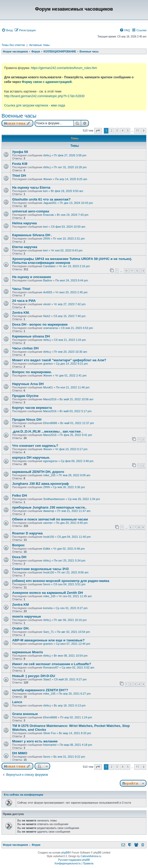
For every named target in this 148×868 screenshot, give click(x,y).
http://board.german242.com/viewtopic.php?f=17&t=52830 (44, 96)
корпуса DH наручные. (31, 458)
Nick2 (47, 316)
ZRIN (46, 239)
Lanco (17, 702)
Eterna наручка (25, 247)
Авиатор (49, 511)
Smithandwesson (54, 499)
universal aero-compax (31, 211)
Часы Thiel (21, 289)
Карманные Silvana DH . (32, 235)
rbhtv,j (47, 155)
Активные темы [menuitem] (39, 45)
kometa (48, 608)
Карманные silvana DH (31, 336)
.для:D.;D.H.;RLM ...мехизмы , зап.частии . (47, 431)
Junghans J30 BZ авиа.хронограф (40, 484)
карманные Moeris (28, 652)
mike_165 (49, 475)
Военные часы (19, 116)
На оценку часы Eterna (31, 187)
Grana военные (25, 714)
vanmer (48, 523)
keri (45, 191)
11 (132, 271)
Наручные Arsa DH (28, 384)
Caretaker (49, 266)
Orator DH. (21, 628)
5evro (47, 584)
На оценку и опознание (32, 277)
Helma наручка (24, 223)
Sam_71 (48, 632)
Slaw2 (47, 679)
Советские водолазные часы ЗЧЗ (40, 569)
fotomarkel (50, 745)
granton (48, 364)
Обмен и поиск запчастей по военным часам (50, 519)
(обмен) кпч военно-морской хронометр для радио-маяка (61, 581)
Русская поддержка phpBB (74, 860)
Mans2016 (50, 399)
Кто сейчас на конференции (24, 795)
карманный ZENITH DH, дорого (38, 472)
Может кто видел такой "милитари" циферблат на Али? (59, 360)
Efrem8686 (50, 423)
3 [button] (117, 130)
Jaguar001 (50, 203)
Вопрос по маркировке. (32, 372)
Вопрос (18, 545)
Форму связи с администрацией (47, 82)
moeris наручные (27, 616)
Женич (48, 179)
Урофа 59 (20, 152)
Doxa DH (19, 557)
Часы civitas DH (25, 348)
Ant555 (48, 292)
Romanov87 (51, 667)
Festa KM (20, 164)
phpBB (65, 853)
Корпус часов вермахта (32, 408)
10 (126, 271)
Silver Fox (49, 733)
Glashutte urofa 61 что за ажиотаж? (41, 199)
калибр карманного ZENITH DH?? (40, 690)
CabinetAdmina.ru (91, 856)
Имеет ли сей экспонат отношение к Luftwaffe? (52, 664)
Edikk (47, 549)
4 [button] (122, 130)
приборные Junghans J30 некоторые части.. (49, 507)
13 (143, 271)
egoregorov (50, 461)
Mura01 (48, 387)
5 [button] (128, 130)
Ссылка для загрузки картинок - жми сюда (35, 105)
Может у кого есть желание (35, 741)
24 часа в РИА (24, 301)
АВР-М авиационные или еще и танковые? (48, 640)
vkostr (47, 304)
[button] (98, 131)
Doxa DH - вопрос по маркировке (40, 324)
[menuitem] (7, 30)
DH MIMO (20, 753)
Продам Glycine (25, 396)
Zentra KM (20, 605)
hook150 (49, 537)
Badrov (48, 280)
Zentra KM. (21, 313)
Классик (48, 215)
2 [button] (112, 130)
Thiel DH (19, 176)
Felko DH (20, 496)
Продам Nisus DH (27, 420)
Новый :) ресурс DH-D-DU (34, 676)
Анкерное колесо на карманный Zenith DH (48, 593)
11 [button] (137, 130)
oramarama (50, 328)
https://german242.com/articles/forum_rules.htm (64, 68)
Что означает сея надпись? (35, 446)
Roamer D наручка (27, 533)
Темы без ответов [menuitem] (13, 45)
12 (137, 271)
